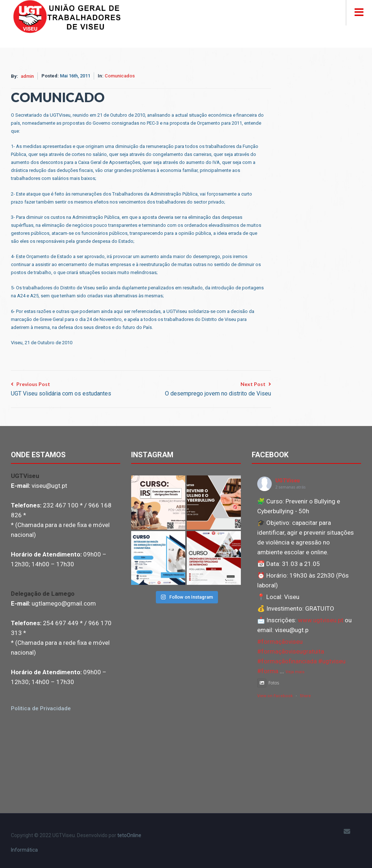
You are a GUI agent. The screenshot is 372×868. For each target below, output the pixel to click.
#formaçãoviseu (280, 642)
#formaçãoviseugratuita (291, 651)
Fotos (268, 683)
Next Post (218, 390)
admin (27, 76)
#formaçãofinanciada (287, 661)
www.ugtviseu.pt (321, 620)
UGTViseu (288, 481)
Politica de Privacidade (41, 708)
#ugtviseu (332, 661)
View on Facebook (275, 696)
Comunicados (120, 76)
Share (305, 696)
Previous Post (61, 390)
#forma (268, 671)
